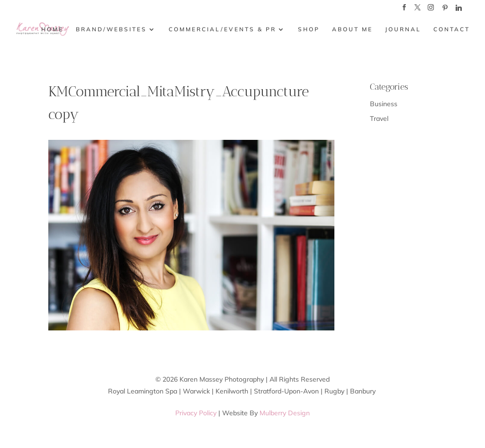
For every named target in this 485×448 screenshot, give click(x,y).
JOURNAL (403, 29)
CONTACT (452, 29)
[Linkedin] (458, 10)
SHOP (309, 29)
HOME (52, 29)
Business (384, 104)
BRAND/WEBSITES (111, 29)
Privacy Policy (196, 413)
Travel (379, 119)
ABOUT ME (352, 29)
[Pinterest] (445, 10)
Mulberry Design (285, 413)
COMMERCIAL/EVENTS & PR (222, 29)
